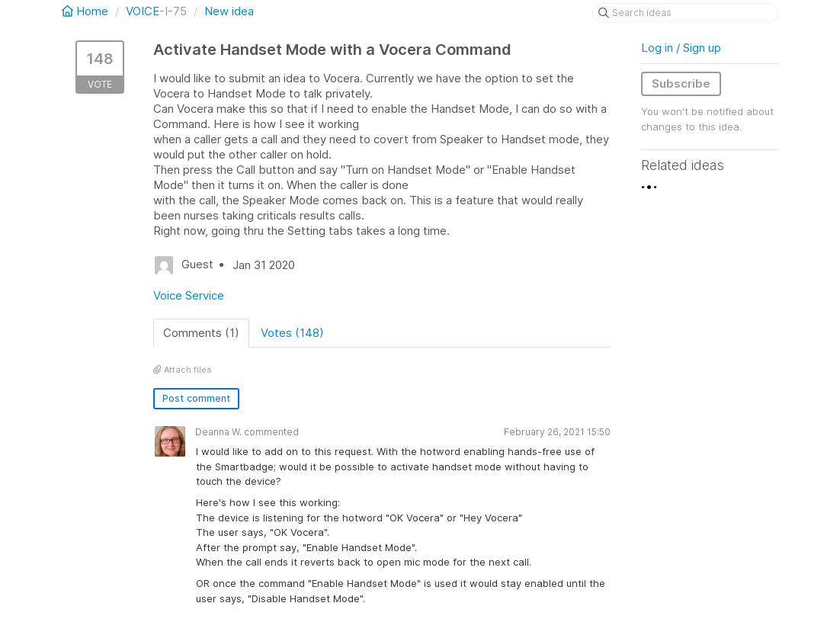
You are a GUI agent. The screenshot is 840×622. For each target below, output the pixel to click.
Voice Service (189, 295)
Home (87, 11)
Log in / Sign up (681, 48)
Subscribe (681, 83)
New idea (229, 11)
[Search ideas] (685, 13)
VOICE (143, 11)
